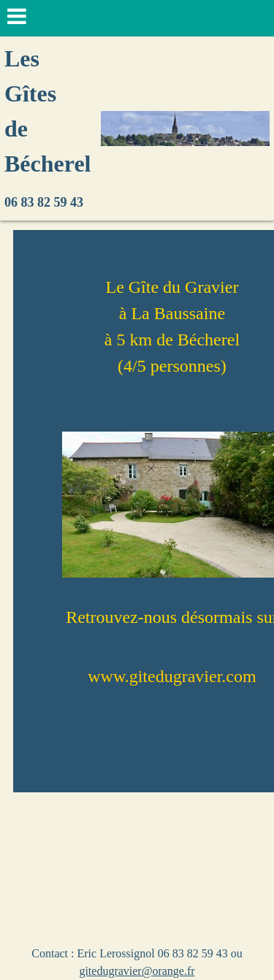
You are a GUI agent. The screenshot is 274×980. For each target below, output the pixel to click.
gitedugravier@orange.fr (137, 971)
